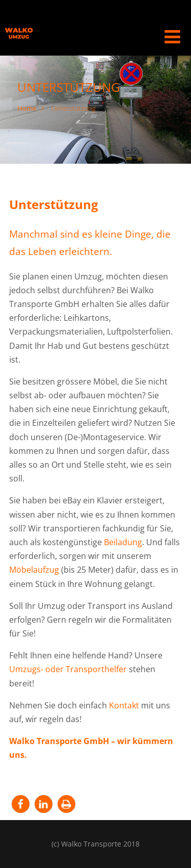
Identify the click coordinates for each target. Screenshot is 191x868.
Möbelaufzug (34, 570)
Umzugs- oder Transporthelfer (68, 669)
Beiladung (123, 542)
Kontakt (124, 705)
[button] (21, 804)
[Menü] (172, 36)
